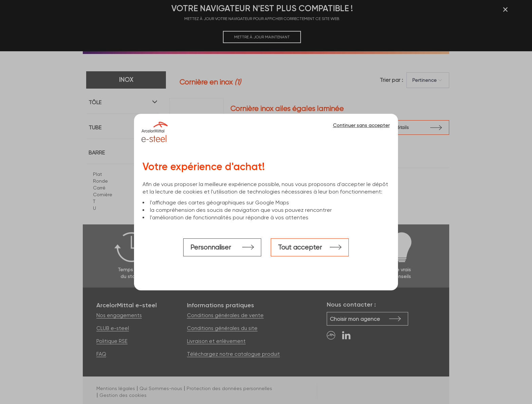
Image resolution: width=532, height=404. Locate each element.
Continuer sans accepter (361, 125)
